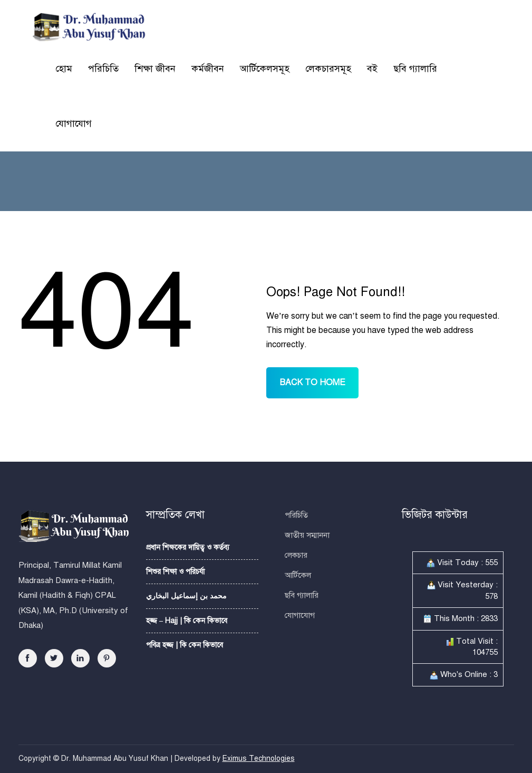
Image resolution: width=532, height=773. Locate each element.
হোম (64, 69)
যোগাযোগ (74, 123)
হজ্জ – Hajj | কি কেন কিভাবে (187, 621)
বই (372, 69)
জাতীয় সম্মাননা (307, 535)
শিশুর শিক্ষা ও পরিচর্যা (175, 572)
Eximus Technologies (259, 758)
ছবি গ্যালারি (415, 69)
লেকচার (296, 555)
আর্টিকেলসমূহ (265, 69)
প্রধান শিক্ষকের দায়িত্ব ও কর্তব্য (188, 547)
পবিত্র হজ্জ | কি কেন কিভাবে (185, 645)
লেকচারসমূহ (328, 69)
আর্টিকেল (298, 575)
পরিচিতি (103, 69)
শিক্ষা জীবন (155, 69)
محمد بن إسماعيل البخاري (186, 596)
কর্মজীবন (208, 69)
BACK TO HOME (312, 383)
